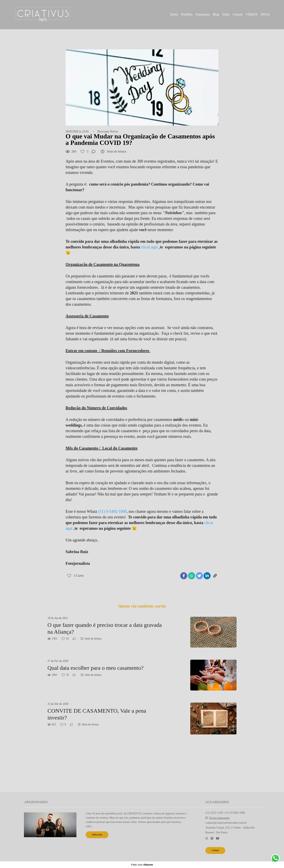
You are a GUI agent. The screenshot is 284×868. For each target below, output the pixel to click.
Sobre (226, 14)
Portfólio (187, 14)
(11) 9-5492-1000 (113, 511)
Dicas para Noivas (108, 132)
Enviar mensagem (220, 818)
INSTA (265, 14)
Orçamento (203, 14)
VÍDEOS (252, 14)
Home (174, 14)
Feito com (142, 865)
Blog (216, 14)
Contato (238, 14)
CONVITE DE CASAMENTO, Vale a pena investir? (97, 714)
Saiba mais (97, 835)
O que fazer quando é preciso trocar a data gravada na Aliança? (105, 628)
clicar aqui (149, 247)
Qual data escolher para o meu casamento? (95, 668)
